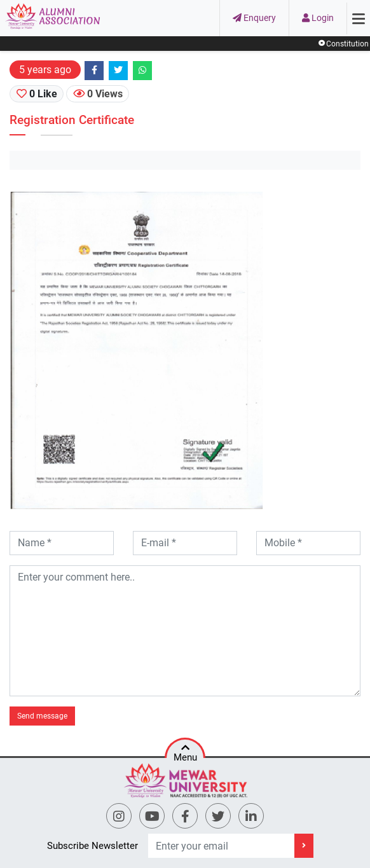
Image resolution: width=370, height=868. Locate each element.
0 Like (37, 94)
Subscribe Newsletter (92, 846)
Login (318, 18)
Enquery (254, 18)
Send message (42, 716)
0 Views (98, 94)
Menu (185, 750)
